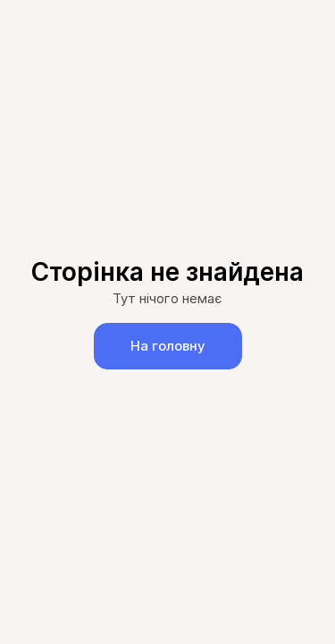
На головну (168, 346)
